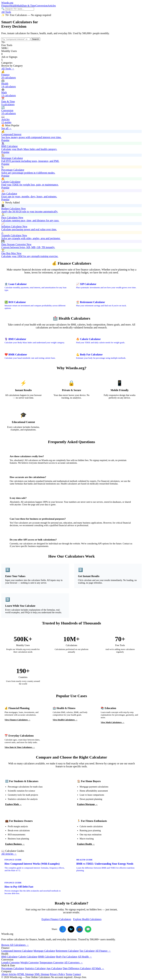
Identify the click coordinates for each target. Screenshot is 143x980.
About (5, 974)
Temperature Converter (52, 963)
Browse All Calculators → (15, 945)
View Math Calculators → (112, 722)
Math (19, 6)
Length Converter (10, 963)
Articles (52, 6)
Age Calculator (54, 968)
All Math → (98, 968)
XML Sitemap (42, 974)
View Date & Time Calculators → (20, 747)
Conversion (42, 6)
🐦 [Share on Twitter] (71, 929)
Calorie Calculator (28, 957)
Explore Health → (86, 844)
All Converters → (73, 963)
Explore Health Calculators (87, 919)
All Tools (6, 12)
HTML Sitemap (25, 974)
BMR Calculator (47, 957)
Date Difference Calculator (77, 968)
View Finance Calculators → (17, 720)
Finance (5, 6)
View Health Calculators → (65, 720)
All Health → (85, 957)
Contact (77, 974)
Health (13, 6)
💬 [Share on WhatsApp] (88, 929)
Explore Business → (15, 844)
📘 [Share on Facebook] (63, 929)
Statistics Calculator (35, 968)
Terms (69, 974)
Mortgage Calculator (44, 951)
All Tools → (8, 69)
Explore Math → (13, 804)
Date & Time (29, 6)
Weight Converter (30, 963)
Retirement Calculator (67, 951)
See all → (6, 128)
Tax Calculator (87, 951)
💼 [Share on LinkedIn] (80, 929)
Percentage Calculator (13, 968)
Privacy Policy (57, 974)
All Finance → (103, 951)
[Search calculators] (20, 9)
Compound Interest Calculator (17, 951)
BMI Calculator (10, 957)
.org (7, 3)
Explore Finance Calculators (56, 919)
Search (35, 39)
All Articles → (9, 854)
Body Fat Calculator (67, 957)
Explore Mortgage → (87, 804)
